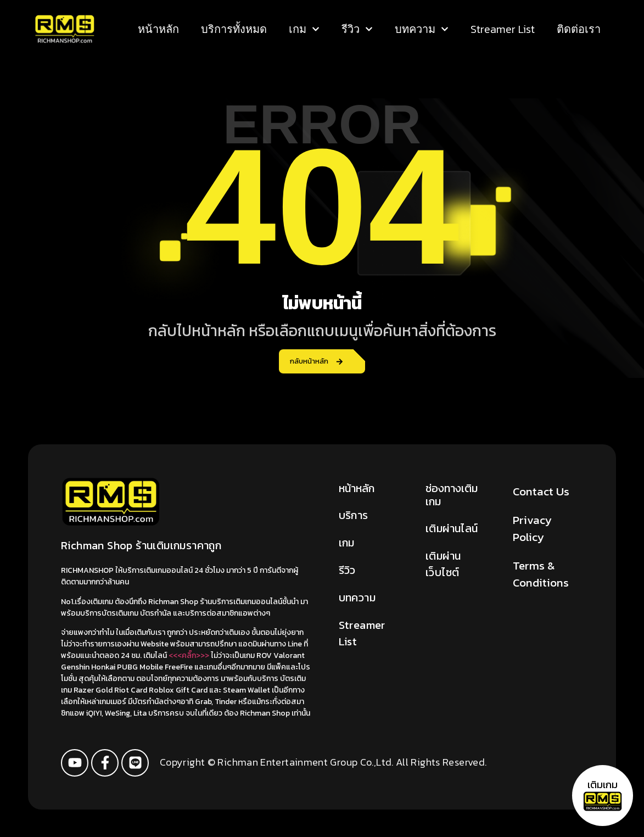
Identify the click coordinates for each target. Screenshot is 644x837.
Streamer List (503, 29)
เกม (304, 29)
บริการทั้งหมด (234, 29)
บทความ (422, 29)
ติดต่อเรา (579, 29)
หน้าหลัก (158, 29)
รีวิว (357, 29)
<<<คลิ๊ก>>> (189, 655)
